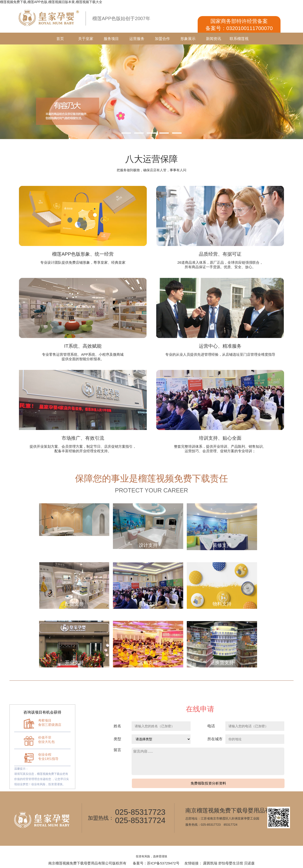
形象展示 (188, 39)
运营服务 (137, 39)
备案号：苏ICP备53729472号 (156, 863)
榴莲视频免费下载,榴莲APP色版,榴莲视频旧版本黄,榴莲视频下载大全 (51, 2)
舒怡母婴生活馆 (231, 863)
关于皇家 (86, 39)
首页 (60, 39)
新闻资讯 (214, 39)
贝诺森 (249, 863)
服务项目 (111, 39)
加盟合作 (162, 39)
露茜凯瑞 (210, 863)
